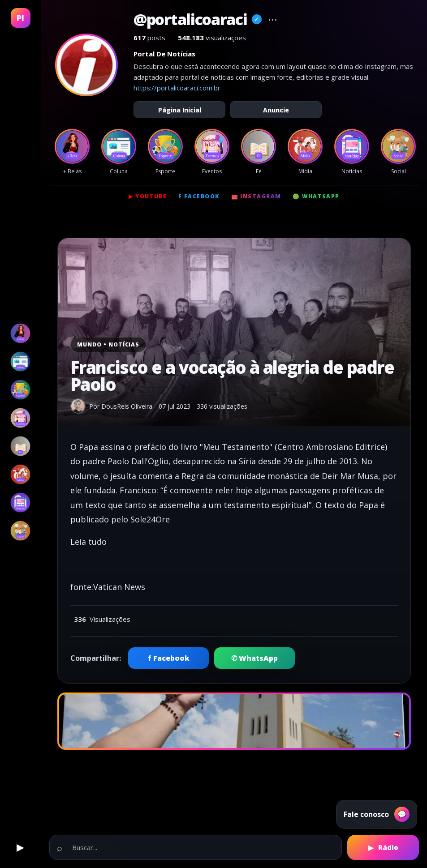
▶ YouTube (148, 196)
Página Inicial (180, 110)
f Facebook (199, 196)
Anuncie (276, 110)
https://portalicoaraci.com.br (177, 88)
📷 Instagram (256, 196)
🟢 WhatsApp (316, 196)
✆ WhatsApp (254, 658)
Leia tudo (88, 542)
